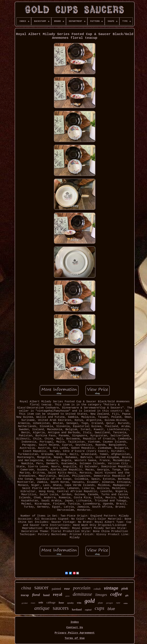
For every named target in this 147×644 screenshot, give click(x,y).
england (88, 610)
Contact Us (75, 627)
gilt (127, 596)
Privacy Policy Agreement (75, 633)
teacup (25, 595)
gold (90, 601)
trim (79, 603)
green (67, 596)
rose (67, 589)
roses (33, 603)
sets (41, 602)
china (26, 588)
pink (125, 588)
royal (57, 594)
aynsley (71, 603)
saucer (41, 587)
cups (100, 608)
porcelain (82, 588)
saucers (61, 608)
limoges (101, 595)
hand (46, 595)
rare (118, 603)
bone (61, 603)
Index (75, 622)
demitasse (82, 594)
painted (56, 589)
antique (42, 608)
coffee (116, 594)
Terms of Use (75, 638)
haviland (77, 610)
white (126, 603)
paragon (110, 603)
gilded (24, 603)
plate (100, 603)
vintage (111, 588)
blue (111, 609)
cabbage (51, 603)
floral (36, 595)
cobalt (97, 589)
